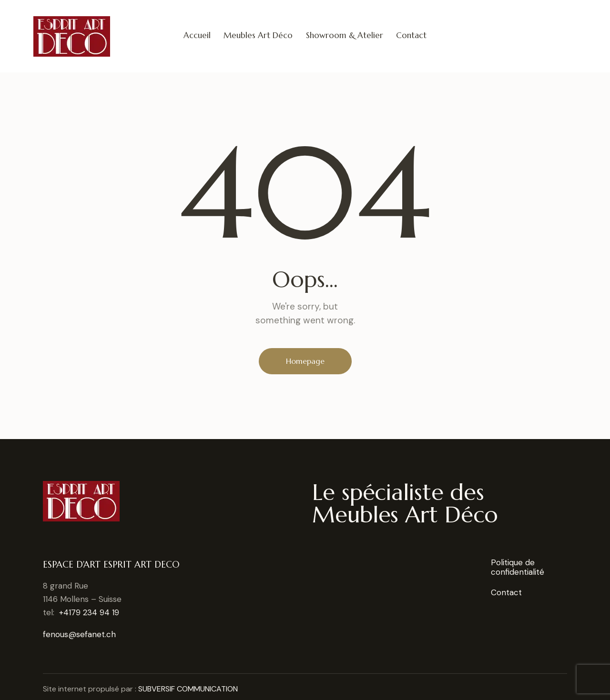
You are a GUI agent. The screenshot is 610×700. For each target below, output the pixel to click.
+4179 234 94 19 (89, 612)
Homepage (305, 361)
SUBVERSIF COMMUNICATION (188, 689)
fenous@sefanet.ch (79, 634)
